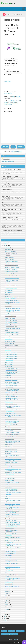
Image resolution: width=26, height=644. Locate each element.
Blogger (16, 640)
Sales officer (8, 350)
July (6, 596)
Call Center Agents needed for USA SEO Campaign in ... (12, 369)
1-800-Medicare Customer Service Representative (11, 490)
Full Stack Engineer (9, 528)
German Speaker (9, 290)
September (8, 591)
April (6, 602)
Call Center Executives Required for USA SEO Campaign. (12, 525)
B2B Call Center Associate (11, 393)
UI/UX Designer (6, 196)
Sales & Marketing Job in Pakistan (10, 176)
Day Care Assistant (9, 257)
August (7, 593)
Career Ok (10, 101)
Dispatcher (7, 295)
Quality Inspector (9, 362)
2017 (5, 621)
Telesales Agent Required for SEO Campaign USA (13, 430)
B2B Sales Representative (11, 352)
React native (8, 376)
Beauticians (8, 485)
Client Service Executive (10, 316)
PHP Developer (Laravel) (11, 354)
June (6, 598)
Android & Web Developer (11, 437)
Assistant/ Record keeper (11, 449)
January (7, 609)
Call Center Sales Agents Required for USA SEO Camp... (13, 460)
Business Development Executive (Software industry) (13, 442)
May (6, 600)
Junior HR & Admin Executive (12, 586)
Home (13, 147)
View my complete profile (8, 161)
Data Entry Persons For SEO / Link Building (12, 170)
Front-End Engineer (9, 439)
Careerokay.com (8, 93)
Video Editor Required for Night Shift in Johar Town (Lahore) (13, 210)
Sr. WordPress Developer (11, 404)
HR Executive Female (10, 478)
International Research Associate (13, 308)
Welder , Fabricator (9, 480)
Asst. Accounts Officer (10, 343)
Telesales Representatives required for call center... (11, 519)
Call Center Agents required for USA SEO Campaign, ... (12, 297)
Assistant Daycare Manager (11, 265)
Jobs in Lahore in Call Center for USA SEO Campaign (12, 303)
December (8, 247)
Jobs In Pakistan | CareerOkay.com (10, 634)
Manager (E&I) (8, 453)
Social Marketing (9, 582)
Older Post (21, 147)
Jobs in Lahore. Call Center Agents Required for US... (13, 470)
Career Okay (16, 101)
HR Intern (7, 573)
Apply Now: (7, 81)
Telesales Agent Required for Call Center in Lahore (13, 407)
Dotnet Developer (12, 20)
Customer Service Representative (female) (12, 231)
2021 (5, 612)
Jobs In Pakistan (20, 631)
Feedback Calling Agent (10, 274)
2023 (5, 243)
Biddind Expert (8, 487)
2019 (5, 616)
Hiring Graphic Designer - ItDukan (10, 217)
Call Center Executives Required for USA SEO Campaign (12, 325)
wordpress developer (7, 190)
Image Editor (8, 314)
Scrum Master (8, 284)
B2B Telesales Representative (12, 483)
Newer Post (5, 147)
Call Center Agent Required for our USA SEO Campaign (12, 383)
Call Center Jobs (9, 517)
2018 (5, 619)
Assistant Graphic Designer (11, 269)
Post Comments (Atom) (16, 152)
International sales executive (11, 300)
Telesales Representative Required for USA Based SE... (12, 399)
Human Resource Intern (10, 251)
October (7, 589)
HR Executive (8, 465)
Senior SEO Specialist (10, 341)
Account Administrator (10, 553)
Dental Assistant (9, 364)
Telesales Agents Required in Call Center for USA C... (13, 311)
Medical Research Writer (11, 286)
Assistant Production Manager (12, 267)
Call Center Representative (11, 320)
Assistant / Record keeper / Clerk (13, 522)
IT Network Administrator (11, 463)
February (7, 607)
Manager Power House (10, 413)
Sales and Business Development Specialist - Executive (12, 551)
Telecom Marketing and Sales (12, 332)
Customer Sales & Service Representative (11, 359)
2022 (5, 245)
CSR (3, 203)
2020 (5, 614)
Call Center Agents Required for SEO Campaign (12, 505)
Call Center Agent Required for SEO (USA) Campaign (12, 508)
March (7, 605)
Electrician (5, 224)
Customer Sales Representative (12, 432)
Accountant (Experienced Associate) (11, 254)
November (8, 249)
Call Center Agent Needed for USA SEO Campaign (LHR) (12, 390)
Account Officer (9, 337)
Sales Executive (8, 556)
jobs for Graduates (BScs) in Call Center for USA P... (12, 579)
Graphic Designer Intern (8, 183)
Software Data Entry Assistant (12, 276)
